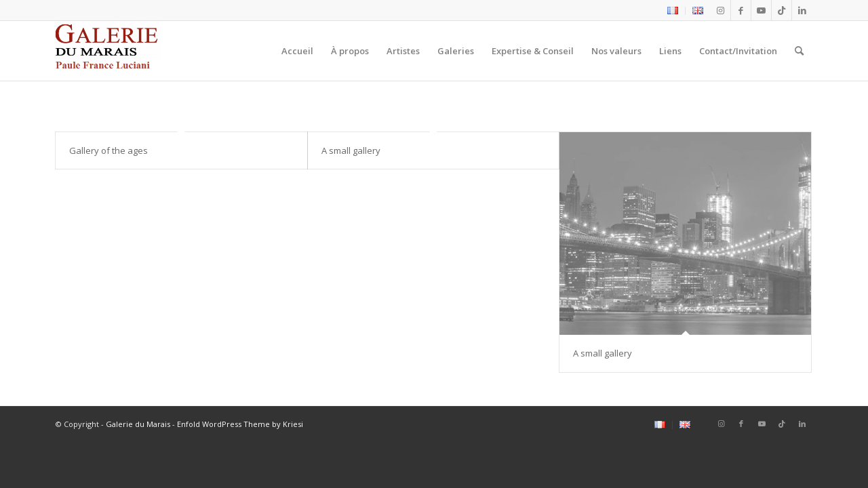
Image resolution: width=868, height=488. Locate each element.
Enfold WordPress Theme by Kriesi (240, 424)
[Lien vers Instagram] (721, 10)
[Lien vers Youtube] (761, 10)
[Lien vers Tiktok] (782, 10)
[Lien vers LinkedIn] (802, 10)
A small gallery (351, 150)
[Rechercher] (799, 51)
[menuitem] (673, 11)
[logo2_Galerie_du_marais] (108, 51)
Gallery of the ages (108, 150)
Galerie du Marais (138, 424)
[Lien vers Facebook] (741, 10)
